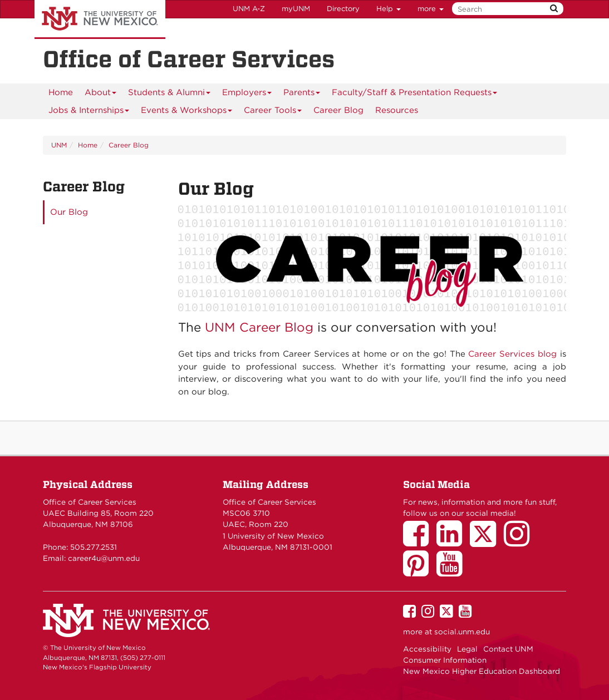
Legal (467, 649)
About (101, 94)
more (431, 9)
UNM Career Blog (259, 327)
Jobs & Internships (89, 112)
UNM (59, 145)
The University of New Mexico (100, 19)
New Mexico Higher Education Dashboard (482, 671)
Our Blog (69, 212)
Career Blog (338, 110)
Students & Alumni (170, 94)
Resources (397, 110)
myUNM (296, 9)
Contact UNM (508, 649)
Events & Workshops (187, 112)
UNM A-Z (249, 9)
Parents (302, 94)
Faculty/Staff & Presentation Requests (415, 94)
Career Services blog (512, 354)
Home (61, 92)
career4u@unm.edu (104, 558)
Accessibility (427, 649)
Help (389, 9)
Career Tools (273, 112)
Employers (247, 94)
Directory (343, 9)
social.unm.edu (462, 632)
